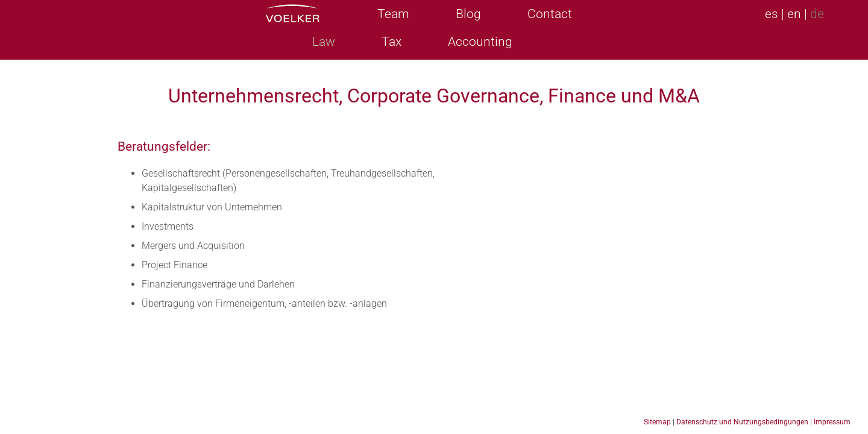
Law (324, 42)
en (794, 14)
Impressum (832, 422)
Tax (392, 42)
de (817, 14)
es (772, 14)
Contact (550, 14)
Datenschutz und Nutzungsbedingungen (742, 422)
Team (393, 14)
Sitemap (657, 422)
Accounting (480, 42)
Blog (468, 14)
